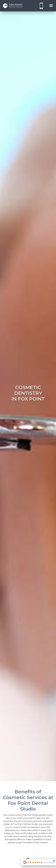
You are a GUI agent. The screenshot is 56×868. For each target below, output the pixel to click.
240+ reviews (49, 862)
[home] (13, 6)
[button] (51, 6)
